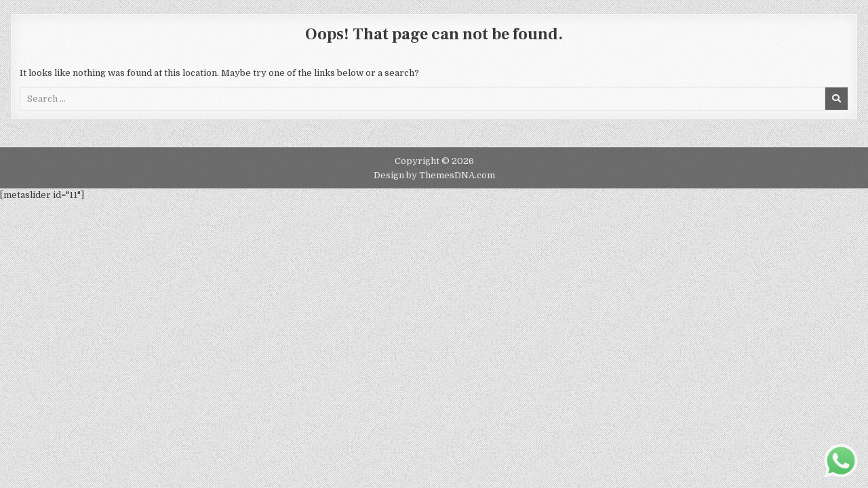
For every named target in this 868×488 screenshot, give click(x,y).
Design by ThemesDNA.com (434, 175)
